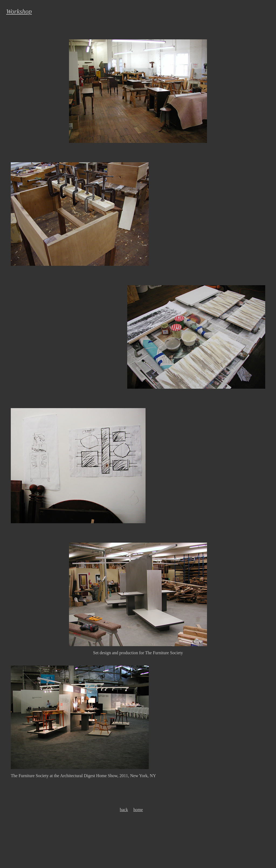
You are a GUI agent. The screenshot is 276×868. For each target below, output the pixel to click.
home (138, 810)
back (124, 810)
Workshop (19, 11)
